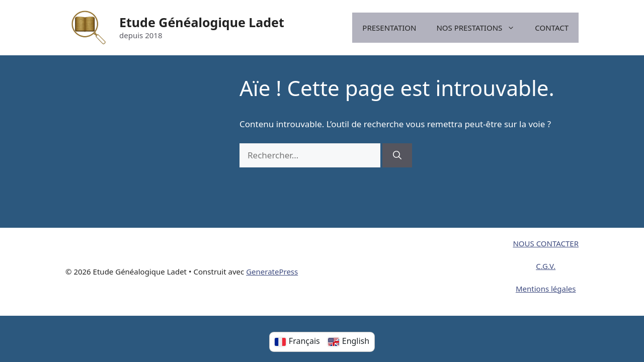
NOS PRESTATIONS (480, 28)
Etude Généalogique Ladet (202, 22)
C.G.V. (546, 266)
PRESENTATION (389, 28)
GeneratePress (272, 271)
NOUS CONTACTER (546, 243)
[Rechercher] (397, 155)
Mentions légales (546, 289)
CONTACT (552, 28)
